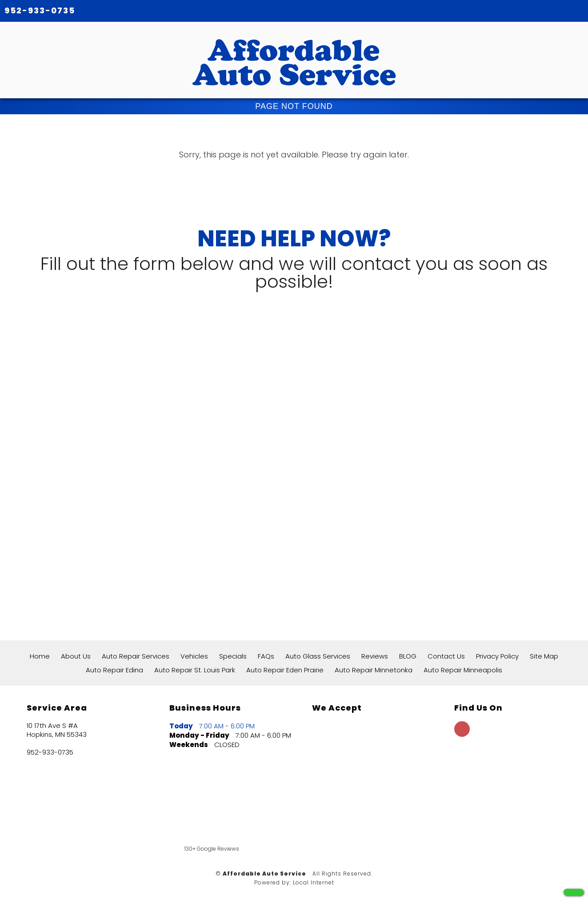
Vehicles (194, 656)
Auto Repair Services (136, 656)
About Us (76, 656)
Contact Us (446, 656)
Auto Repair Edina (114, 670)
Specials (233, 656)
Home (40, 656)
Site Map (544, 656)
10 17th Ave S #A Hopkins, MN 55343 (57, 730)
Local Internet (314, 882)
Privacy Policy (497, 656)
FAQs (266, 656)
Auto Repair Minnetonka (374, 670)
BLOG (408, 656)
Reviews (375, 656)
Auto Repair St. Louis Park (195, 670)
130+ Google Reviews (212, 849)
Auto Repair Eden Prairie (285, 670)
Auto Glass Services (318, 656)
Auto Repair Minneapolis (463, 670)
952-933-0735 (40, 10)
